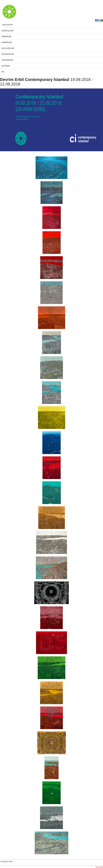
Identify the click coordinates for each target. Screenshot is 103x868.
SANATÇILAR (8, 31)
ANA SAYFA (8, 25)
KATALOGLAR (8, 48)
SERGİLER (6, 36)
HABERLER (7, 42)
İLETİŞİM (6, 66)
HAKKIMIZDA (7, 60)
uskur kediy (99, 867)
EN (3, 72)
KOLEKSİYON (8, 54)
